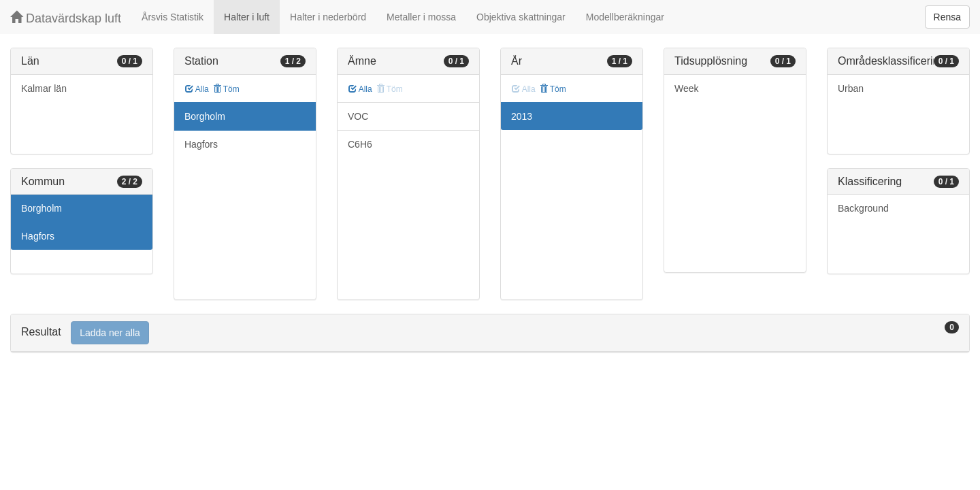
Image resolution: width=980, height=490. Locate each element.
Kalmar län (44, 88)
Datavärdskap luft (66, 18)
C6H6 (360, 144)
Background (863, 208)
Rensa (947, 17)
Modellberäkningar (625, 17)
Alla (197, 89)
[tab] (490, 333)
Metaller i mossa (421, 17)
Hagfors (38, 236)
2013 (522, 116)
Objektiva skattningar (521, 17)
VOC (358, 116)
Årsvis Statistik (173, 17)
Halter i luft (247, 17)
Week (687, 88)
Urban (851, 88)
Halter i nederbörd (328, 17)
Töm (226, 89)
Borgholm (42, 208)
